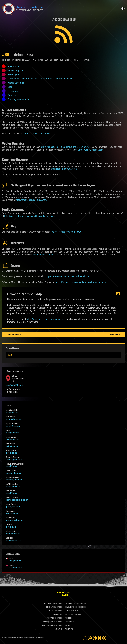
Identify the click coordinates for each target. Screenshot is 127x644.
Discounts (13, 91)
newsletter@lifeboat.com (13, 473)
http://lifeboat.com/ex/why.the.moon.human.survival (81, 282)
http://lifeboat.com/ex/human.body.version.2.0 (68, 276)
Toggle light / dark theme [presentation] (123, 9)
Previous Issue (14, 335)
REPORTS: (68, 618)
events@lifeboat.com (12, 433)
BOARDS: (68, 615)
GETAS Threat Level (63, 594)
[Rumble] (104, 638)
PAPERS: (68, 626)
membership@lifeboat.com (14, 460)
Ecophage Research (18, 75)
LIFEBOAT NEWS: (70, 604)
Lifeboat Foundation (17, 638)
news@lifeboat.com (12, 466)
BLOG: (67, 611)
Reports (12, 95)
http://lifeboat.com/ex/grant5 (65, 169)
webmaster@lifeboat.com (14, 540)
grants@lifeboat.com (12, 446)
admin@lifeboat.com (12, 413)
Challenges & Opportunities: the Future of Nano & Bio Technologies (40, 79)
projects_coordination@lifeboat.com (17, 500)
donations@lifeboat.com (13, 487)
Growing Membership (18, 99)
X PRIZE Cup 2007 (17, 66)
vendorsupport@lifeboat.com (14, 520)
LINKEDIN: (49, 607)
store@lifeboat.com (12, 514)
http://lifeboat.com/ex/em (38, 134)
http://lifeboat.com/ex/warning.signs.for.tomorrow (65, 147)
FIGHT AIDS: (51, 618)
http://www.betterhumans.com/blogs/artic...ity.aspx (30, 216)
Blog (10, 87)
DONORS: (55, 615)
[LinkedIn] (95, 638)
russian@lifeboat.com (15, 568)
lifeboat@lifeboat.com (12, 440)
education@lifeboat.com (13, 419)
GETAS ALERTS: (70, 607)
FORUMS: (57, 629)
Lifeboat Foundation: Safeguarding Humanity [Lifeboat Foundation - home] (57, 9)
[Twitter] (90, 638)
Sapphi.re (40, 638)
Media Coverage (16, 83)
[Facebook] (85, 638)
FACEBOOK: (48, 604)
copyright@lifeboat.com (13, 426)
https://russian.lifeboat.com (14, 385)
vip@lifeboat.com (11, 527)
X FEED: (49, 611)
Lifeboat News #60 (63, 20)
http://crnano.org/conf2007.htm (31, 200)
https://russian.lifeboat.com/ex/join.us (45, 319)
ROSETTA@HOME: (48, 626)
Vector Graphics (16, 70)
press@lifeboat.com (12, 493)
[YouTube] (99, 638)
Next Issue (115, 335)
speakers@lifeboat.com (13, 507)
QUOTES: (68, 629)
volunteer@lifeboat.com (13, 534)
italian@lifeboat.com (15, 561)
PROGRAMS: (69, 622)
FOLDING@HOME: (49, 622)
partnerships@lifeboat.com (14, 480)
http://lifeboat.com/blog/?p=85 (67, 232)
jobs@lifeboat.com (11, 453)
